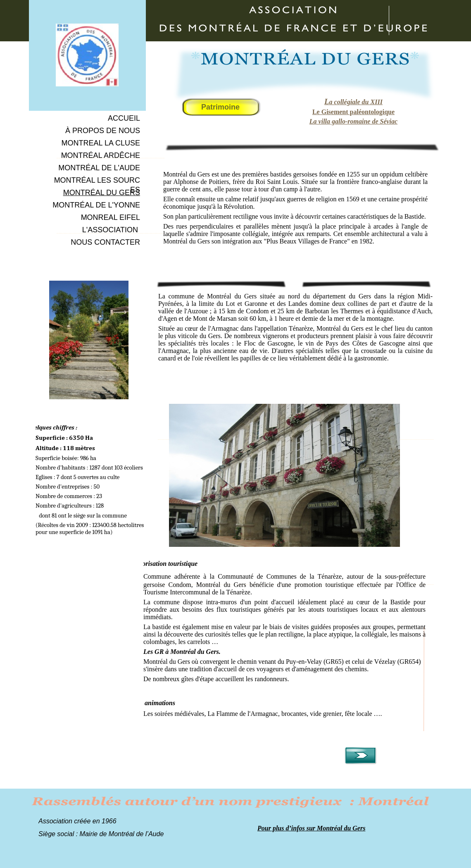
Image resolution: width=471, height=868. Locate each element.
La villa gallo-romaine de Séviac (353, 121)
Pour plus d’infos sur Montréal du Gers (311, 828)
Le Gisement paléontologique (353, 112)
